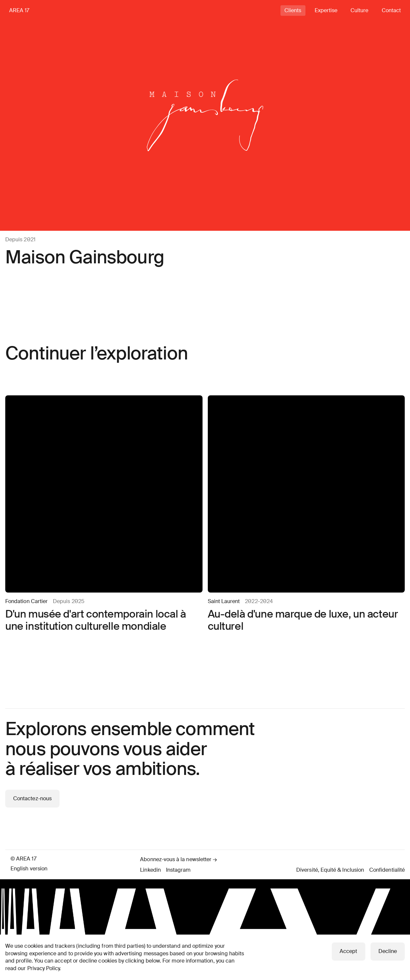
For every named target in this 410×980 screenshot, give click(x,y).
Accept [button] (348, 951)
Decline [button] (388, 951)
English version (29, 869)
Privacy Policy (44, 968)
